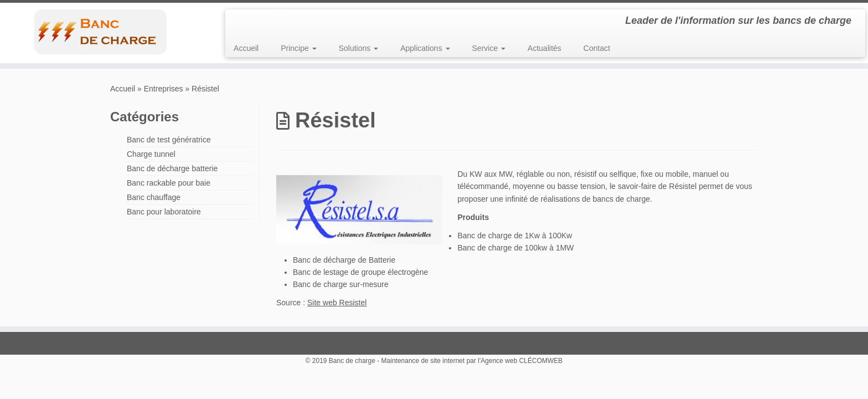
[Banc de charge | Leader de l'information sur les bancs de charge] (100, 32)
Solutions (358, 48)
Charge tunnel (151, 154)
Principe (298, 48)
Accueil (246, 48)
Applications (425, 48)
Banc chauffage (154, 197)
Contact (597, 48)
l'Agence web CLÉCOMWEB (520, 361)
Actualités (544, 48)
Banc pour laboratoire (164, 212)
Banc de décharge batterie (172, 168)
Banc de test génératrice (169, 140)
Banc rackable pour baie (169, 183)
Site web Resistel (337, 303)
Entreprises (164, 89)
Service (489, 48)
